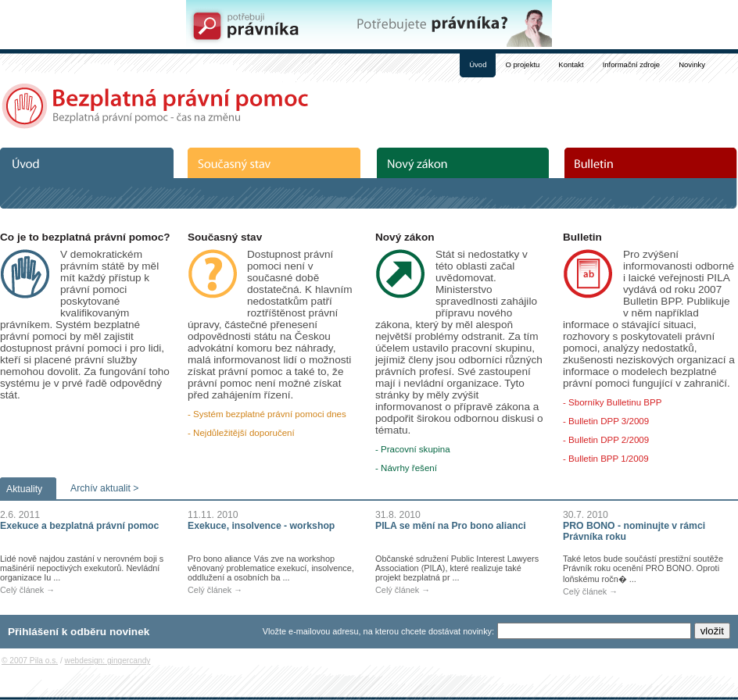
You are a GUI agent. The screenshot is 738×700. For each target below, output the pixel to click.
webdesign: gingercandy (108, 661)
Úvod (478, 64)
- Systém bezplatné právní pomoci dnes (267, 414)
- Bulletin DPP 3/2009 (606, 421)
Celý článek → (27, 590)
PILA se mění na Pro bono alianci (451, 526)
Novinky (692, 64)
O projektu (522, 64)
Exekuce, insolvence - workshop (261, 526)
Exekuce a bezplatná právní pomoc (79, 526)
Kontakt (571, 64)
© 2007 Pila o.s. (30, 661)
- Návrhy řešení (406, 468)
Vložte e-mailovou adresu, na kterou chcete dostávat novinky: (378, 631)
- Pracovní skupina (413, 449)
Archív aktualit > (104, 488)
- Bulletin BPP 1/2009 (606, 459)
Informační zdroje (632, 64)
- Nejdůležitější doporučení (241, 433)
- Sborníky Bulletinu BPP (612, 402)
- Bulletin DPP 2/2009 (606, 440)
